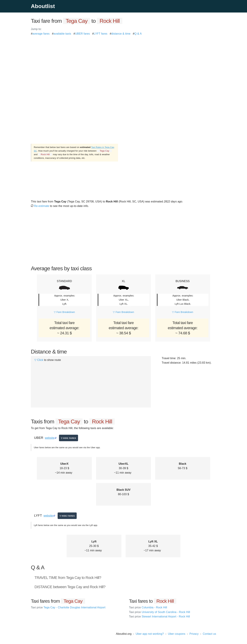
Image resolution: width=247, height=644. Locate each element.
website (50, 438)
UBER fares (83, 34)
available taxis (62, 34)
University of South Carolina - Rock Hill (160, 612)
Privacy (194, 634)
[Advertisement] (123, 60)
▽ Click (39, 360)
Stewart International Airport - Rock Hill (159, 617)
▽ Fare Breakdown (64, 312)
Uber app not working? (150, 634)
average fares (41, 34)
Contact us (209, 634)
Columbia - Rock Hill (148, 607)
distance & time (121, 34)
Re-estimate (40, 206)
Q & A (138, 34)
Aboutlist (43, 6)
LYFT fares (101, 34)
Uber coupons (177, 634)
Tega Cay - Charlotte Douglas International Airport (68, 607)
